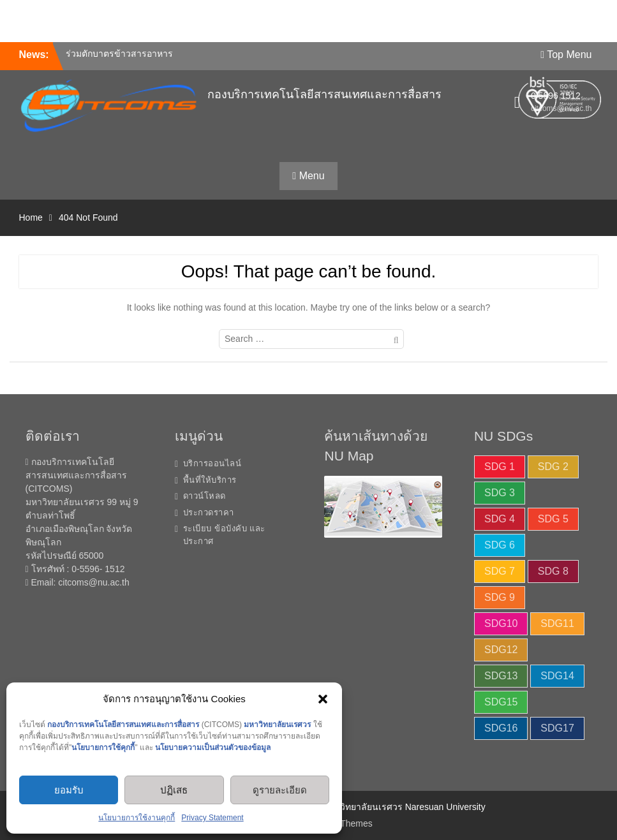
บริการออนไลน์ (212, 463)
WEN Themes (345, 823)
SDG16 (501, 728)
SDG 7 (500, 571)
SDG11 (557, 623)
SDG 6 (500, 545)
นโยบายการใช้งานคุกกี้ (137, 818)
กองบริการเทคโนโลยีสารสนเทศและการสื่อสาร (324, 94)
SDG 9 (500, 597)
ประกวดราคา (209, 512)
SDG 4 (500, 519)
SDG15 (501, 702)
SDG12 (501, 650)
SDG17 (557, 728)
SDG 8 (553, 571)
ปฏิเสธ (174, 790)
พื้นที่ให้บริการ (210, 480)
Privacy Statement (212, 818)
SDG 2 (553, 467)
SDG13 (501, 676)
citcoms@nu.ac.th (93, 582)
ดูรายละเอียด (280, 790)
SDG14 (557, 676)
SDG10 (501, 623)
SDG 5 (553, 519)
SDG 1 (500, 467)
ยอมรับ (69, 790)
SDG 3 (500, 493)
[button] (323, 699)
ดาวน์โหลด (204, 496)
